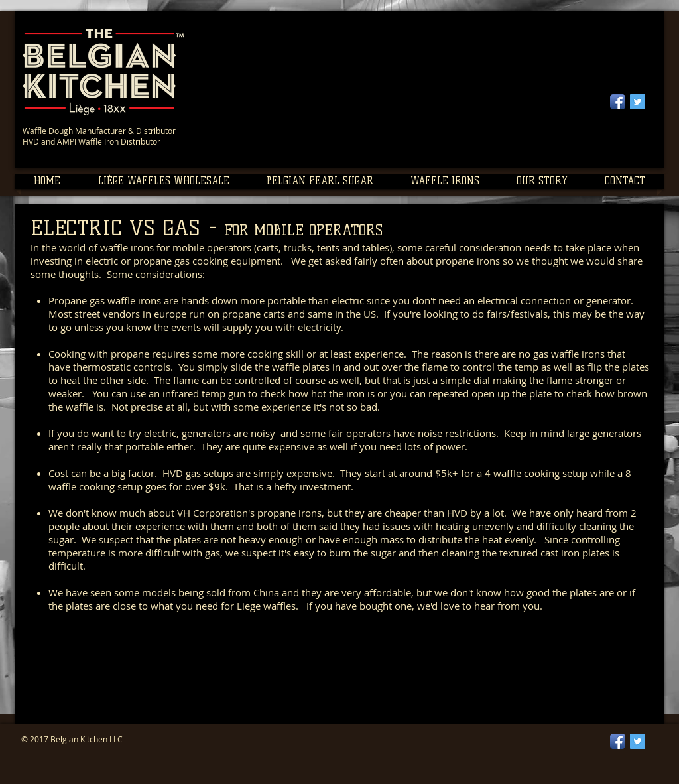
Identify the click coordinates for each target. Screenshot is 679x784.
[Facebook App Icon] (618, 102)
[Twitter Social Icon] (638, 102)
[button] (163, 181)
